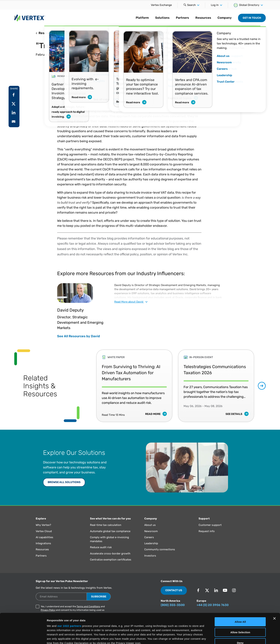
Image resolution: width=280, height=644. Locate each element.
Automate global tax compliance (110, 531)
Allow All (240, 592)
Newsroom (151, 531)
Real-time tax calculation (106, 525)
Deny (240, 613)
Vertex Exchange (161, 5)
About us (150, 525)
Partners (182, 18)
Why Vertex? (43, 525)
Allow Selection (240, 602)
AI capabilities (44, 537)
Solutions (162, 18)
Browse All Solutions (64, 482)
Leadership (151, 543)
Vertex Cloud (44, 531)
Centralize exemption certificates (111, 560)
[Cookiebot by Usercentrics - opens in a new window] (23, 637)
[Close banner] (274, 589)
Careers (149, 537)
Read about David (131, 302)
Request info (207, 531)
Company (225, 18)
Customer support (210, 525)
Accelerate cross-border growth (110, 554)
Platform (142, 18)
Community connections (160, 549)
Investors (150, 556)
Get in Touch (252, 18)
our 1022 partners (69, 596)
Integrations (43, 543)
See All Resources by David (78, 336)
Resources (203, 18)
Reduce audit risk (101, 547)
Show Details (188, 637)
